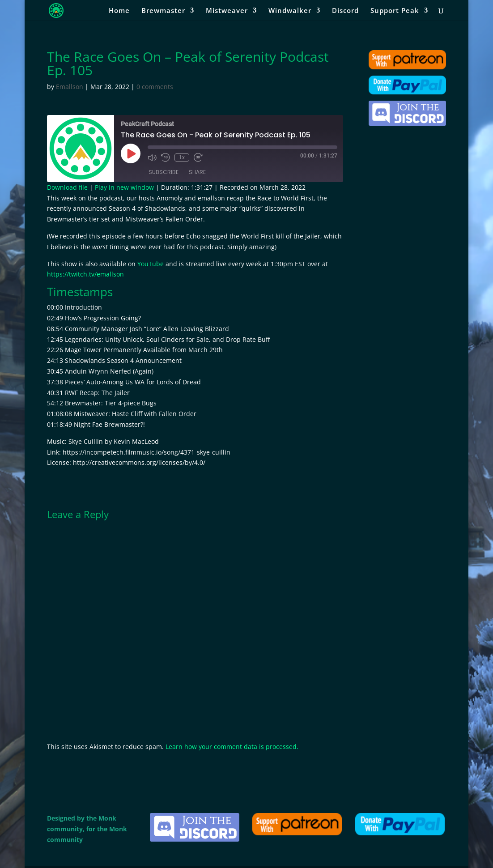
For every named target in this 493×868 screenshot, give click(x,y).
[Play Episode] (131, 153)
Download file (67, 187)
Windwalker (290, 11)
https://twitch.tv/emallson (85, 274)
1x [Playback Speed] (182, 157)
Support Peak (395, 11)
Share (197, 172)
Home (119, 11)
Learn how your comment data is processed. (232, 747)
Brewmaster (163, 11)
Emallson (70, 87)
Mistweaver (227, 11)
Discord (345, 11)
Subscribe (164, 172)
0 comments (155, 87)
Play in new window (124, 187)
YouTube (151, 264)
